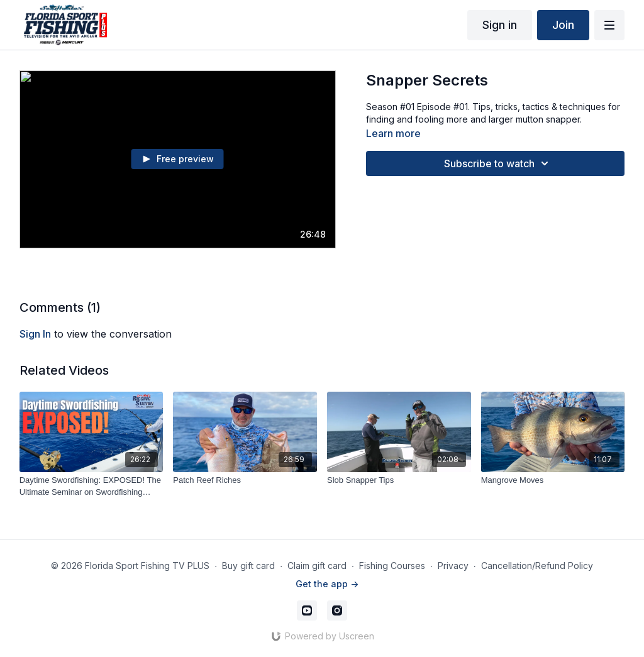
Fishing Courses (392, 566)
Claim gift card (317, 566)
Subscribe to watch (498, 163)
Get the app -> (327, 584)
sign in (35, 334)
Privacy (453, 566)
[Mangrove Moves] (553, 480)
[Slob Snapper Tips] (399, 480)
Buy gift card (248, 566)
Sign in (500, 25)
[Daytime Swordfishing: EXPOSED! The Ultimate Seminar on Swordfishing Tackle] (92, 486)
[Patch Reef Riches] (245, 480)
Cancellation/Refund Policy (537, 566)
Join (563, 25)
